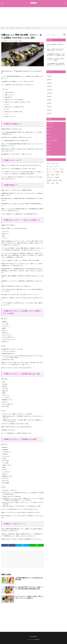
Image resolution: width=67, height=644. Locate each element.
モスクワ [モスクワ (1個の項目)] (62, 169)
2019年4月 (49, 113)
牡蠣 (21, 41)
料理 (8, 28)
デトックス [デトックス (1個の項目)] (56, 169)
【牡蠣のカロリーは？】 (8, 95)
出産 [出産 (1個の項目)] (49, 175)
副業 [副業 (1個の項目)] (53, 175)
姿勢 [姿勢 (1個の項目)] (58, 175)
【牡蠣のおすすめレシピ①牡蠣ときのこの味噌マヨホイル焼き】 (17, 102)
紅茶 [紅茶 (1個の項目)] (53, 183)
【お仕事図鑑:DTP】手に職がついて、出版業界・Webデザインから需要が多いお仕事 (56, 55)
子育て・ (50, 144)
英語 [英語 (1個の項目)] (58, 183)
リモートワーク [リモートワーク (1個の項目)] (51, 172)
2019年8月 (49, 100)
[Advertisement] (33, 17)
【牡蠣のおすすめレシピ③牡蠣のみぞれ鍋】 (12, 112)
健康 (13, 578)
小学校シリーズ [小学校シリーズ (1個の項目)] (51, 178)
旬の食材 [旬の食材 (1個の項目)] (56, 180)
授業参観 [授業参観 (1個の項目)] (50, 180)
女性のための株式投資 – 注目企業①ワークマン (56, 45)
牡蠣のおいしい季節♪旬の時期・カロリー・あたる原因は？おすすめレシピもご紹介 (25, 28)
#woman (33, 3)
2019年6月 (49, 107)
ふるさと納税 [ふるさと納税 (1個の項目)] (56, 163)
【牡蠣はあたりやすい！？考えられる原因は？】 (13, 100)
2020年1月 (49, 86)
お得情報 (12, 587)
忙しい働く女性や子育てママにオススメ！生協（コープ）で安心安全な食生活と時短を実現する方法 (29, 588)
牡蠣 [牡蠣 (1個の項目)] (61, 180)
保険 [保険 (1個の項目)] (62, 172)
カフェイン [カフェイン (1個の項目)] (58, 166)
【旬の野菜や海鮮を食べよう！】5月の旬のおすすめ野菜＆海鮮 (29, 579)
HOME (4, 28)
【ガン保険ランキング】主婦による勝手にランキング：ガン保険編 (56, 59)
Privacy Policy (33, 636)
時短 (49, 154)
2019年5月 (49, 110)
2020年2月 (49, 83)
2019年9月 (49, 96)
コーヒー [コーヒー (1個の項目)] (50, 169)
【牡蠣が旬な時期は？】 (8, 92)
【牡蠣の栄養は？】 (7, 97)
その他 (49, 130)
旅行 (49, 151)
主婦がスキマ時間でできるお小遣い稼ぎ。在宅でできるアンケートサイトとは (56, 50)
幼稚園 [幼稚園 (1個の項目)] (58, 178)
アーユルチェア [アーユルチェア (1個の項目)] (51, 166)
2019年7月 (49, 103)
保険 (49, 134)
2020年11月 (50, 76)
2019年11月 (50, 90)
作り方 (6, 104)
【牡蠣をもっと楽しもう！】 (9, 116)
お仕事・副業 (51, 123)
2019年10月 (50, 93)
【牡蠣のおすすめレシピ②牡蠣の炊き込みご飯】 (13, 107)
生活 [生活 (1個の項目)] (49, 183)
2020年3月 (49, 80)
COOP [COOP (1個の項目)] (49, 163)
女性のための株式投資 (53, 140)
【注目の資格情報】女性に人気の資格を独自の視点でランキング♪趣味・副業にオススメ (56, 65)
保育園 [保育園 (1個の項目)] (58, 172)
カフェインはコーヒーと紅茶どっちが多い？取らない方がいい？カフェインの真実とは (29, 597)
